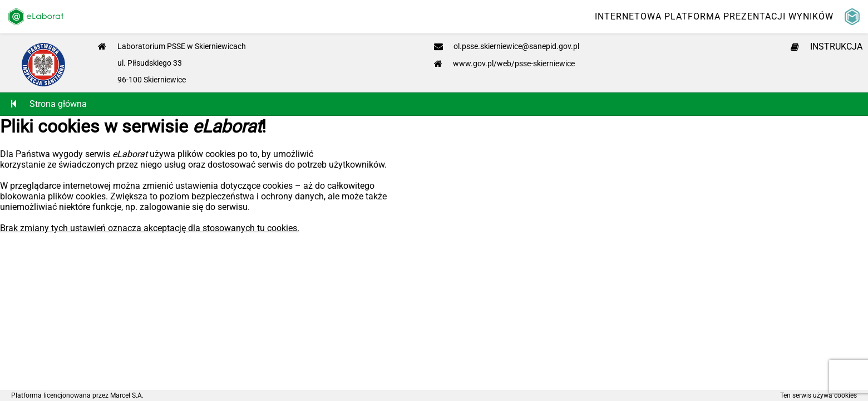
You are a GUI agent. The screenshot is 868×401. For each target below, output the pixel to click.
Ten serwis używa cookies (818, 395)
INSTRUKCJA (827, 47)
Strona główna (49, 104)
